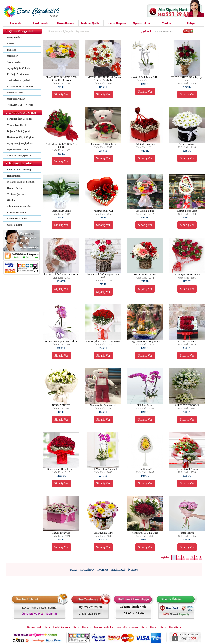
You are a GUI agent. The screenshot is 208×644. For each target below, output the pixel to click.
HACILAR (102, 570)
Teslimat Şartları (91, 23)
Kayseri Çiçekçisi (82, 627)
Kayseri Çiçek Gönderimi (57, 627)
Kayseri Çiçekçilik (103, 627)
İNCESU (132, 570)
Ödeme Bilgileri (116, 23)
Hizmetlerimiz (66, 23)
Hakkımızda (41, 23)
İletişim (192, 23)
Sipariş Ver (61, 94)
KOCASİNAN (87, 570)
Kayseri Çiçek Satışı (171, 627)
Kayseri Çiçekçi (149, 627)
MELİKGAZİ (118, 570)
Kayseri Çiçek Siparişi (127, 627)
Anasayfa (16, 23)
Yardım (166, 23)
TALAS (73, 570)
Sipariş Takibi (141, 23)
